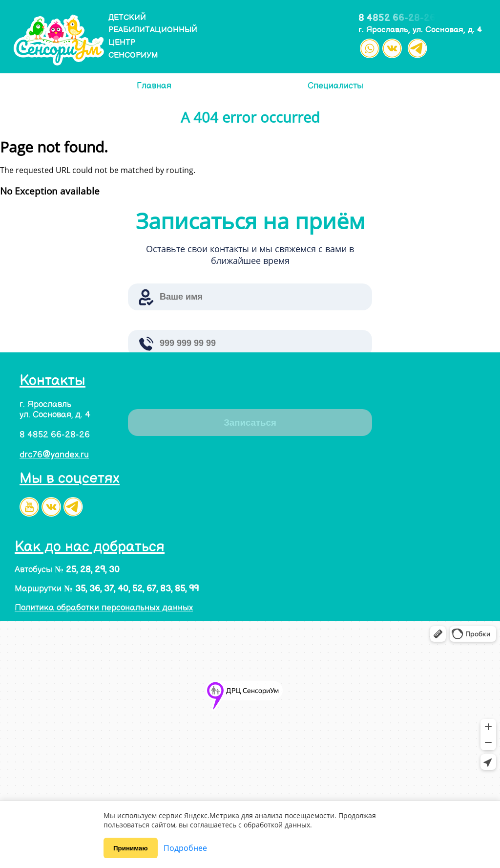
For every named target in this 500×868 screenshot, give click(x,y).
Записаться (250, 423)
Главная (154, 86)
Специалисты (335, 86)
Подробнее (185, 848)
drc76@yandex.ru (54, 455)
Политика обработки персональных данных (104, 608)
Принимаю (131, 848)
